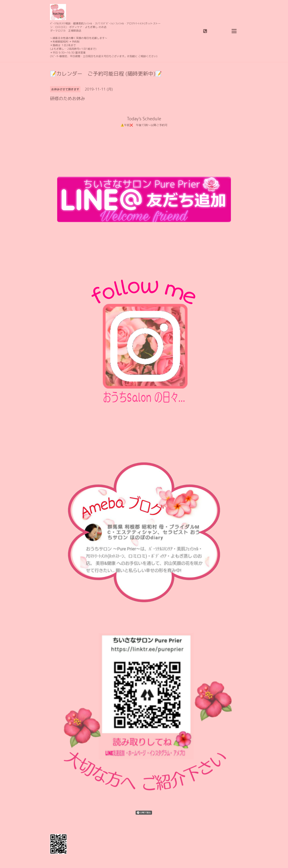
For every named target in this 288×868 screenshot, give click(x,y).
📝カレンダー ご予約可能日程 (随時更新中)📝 (106, 74)
